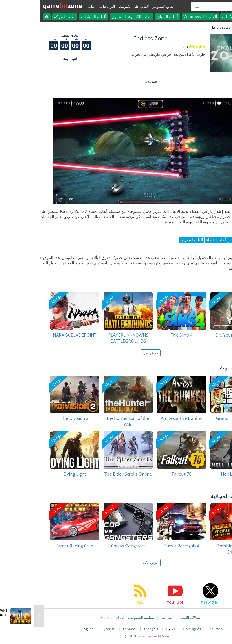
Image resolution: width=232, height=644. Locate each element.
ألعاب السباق (133, 17)
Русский (74, 629)
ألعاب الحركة (30, 17)
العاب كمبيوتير (129, 6)
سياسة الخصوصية (106, 618)
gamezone (28, 6)
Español (95, 629)
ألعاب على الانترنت (99, 6)
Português (158, 629)
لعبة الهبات (212, 27)
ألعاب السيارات (59, 17)
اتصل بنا (133, 618)
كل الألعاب (196, 17)
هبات (57, 6)
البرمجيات (73, 6)
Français (117, 629)
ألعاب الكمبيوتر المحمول (97, 17)
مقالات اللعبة (156, 618)
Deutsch (181, 629)
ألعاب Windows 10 (166, 17)
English (53, 629)
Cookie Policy (78, 618)
